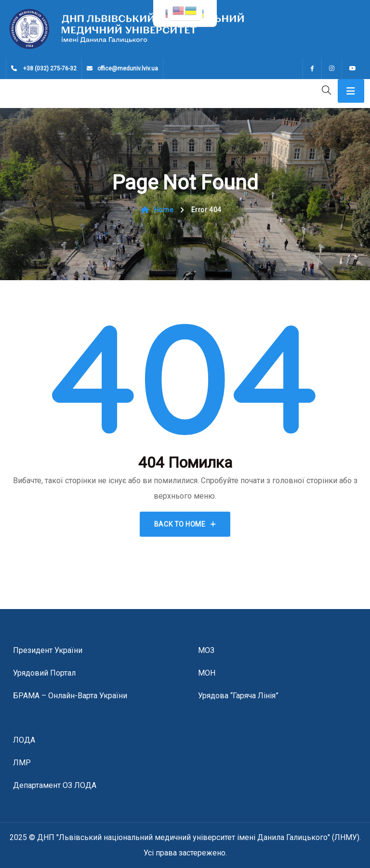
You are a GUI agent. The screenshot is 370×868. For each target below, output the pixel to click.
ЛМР (22, 763)
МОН (207, 673)
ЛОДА (24, 740)
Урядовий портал (44, 673)
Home (157, 210)
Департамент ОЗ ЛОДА (55, 785)
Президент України (48, 650)
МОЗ (206, 650)
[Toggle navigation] (351, 91)
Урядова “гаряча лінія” (238, 696)
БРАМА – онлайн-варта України (70, 696)
